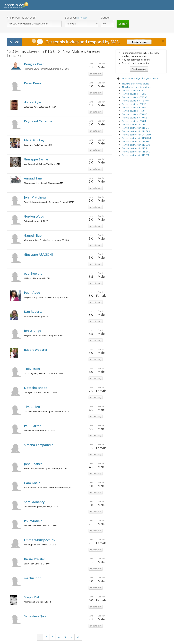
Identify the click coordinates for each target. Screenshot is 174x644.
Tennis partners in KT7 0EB (136, 155)
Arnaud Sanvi (34, 178)
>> (78, 637)
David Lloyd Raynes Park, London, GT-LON (43, 373)
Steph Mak (32, 597)
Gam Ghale (33, 483)
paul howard (34, 273)
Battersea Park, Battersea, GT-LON (40, 107)
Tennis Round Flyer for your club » (139, 78)
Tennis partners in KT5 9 (135, 148)
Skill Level (76, 18)
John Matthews (36, 197)
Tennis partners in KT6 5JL (135, 128)
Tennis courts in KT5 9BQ (135, 107)
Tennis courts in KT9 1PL (134, 104)
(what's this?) (82, 18)
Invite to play (96, 74)
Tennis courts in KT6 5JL (134, 94)
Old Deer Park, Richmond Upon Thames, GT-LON (47, 411)
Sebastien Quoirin (38, 616)
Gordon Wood (34, 216)
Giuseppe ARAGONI (39, 254)
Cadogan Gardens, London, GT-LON (41, 392)
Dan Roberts (34, 312)
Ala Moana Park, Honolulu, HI (37, 602)
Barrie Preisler (35, 559)
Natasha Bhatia (36, 388)
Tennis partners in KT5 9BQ (136, 145)
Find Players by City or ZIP (22, 18)
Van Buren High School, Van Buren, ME (42, 164)
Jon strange (33, 331)
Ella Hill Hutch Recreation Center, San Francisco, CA (48, 488)
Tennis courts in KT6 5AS (135, 97)
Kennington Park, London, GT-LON (40, 545)
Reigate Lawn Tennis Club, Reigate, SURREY (44, 335)
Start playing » (139, 69)
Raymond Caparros (38, 121)
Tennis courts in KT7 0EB (135, 118)
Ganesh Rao (33, 235)
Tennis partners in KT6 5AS (136, 131)
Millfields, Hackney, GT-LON (37, 278)
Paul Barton (33, 426)
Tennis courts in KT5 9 (133, 111)
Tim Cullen (32, 407)
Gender (105, 18)
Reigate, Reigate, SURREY (36, 221)
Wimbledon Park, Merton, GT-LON (40, 430)
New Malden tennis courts (136, 84)
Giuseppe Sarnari (37, 159)
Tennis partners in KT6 (134, 124)
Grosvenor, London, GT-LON (37, 564)
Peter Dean (33, 83)
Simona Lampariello (39, 445)
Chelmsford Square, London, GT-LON (41, 507)
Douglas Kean (35, 64)
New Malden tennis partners (137, 87)
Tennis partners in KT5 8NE (136, 152)
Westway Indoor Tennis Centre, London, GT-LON (46, 240)
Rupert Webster (36, 350)
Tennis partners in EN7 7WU (136, 135)
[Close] (163, 41)
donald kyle (33, 102)
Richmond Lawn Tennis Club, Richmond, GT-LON (46, 69)
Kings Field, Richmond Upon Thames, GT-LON (45, 469)
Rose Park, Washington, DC (37, 316)
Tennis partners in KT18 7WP (137, 138)
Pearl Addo (32, 293)
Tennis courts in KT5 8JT (134, 121)
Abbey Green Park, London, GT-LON (41, 526)
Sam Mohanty (35, 502)
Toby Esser (33, 369)
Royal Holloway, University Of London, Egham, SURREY (49, 202)
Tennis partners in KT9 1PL (136, 141)
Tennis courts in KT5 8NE (135, 114)
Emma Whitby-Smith (40, 540)
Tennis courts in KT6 (132, 90)
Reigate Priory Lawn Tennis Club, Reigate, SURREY (47, 297)
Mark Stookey (35, 140)
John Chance (34, 464)
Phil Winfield (34, 521)
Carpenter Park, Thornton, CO (38, 145)
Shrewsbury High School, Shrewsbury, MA (43, 183)
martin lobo (33, 578)
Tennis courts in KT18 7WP (136, 101)
